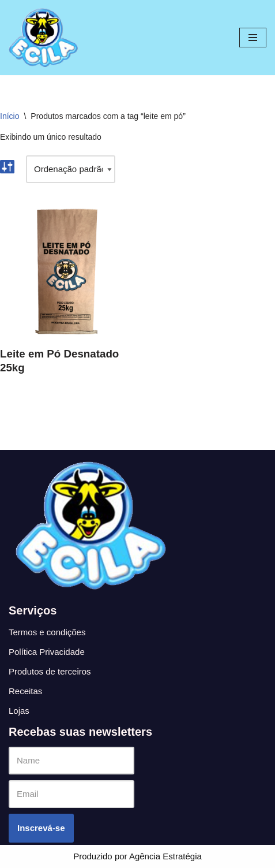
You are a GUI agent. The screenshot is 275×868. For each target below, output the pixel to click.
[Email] (71, 794)
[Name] (71, 761)
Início (10, 116)
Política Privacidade (47, 652)
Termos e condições (47, 632)
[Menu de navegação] (253, 38)
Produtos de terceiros (50, 671)
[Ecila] (43, 38)
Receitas (25, 691)
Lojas (19, 711)
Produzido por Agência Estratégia (137, 856)
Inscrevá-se (41, 828)
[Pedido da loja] (71, 169)
